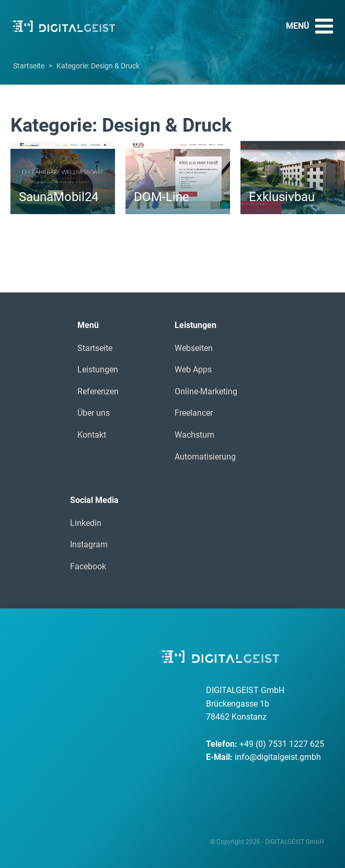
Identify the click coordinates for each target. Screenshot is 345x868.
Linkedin (86, 523)
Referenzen (98, 391)
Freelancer (194, 413)
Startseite (29, 66)
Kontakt (92, 435)
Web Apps (193, 370)
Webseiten (194, 348)
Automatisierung (205, 457)
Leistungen (98, 370)
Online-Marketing (206, 391)
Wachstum (194, 435)
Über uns (94, 413)
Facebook (88, 566)
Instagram (89, 544)
